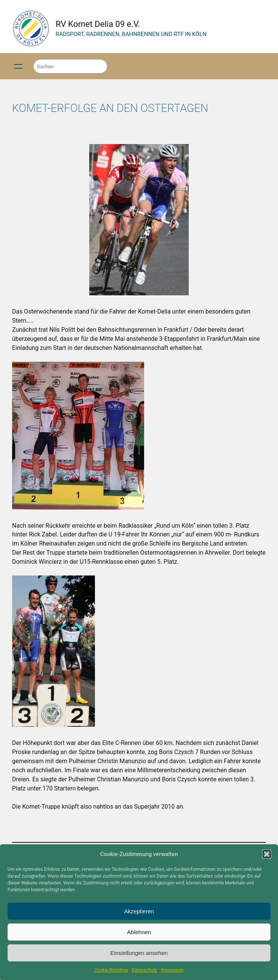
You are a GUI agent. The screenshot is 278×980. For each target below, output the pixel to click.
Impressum (172, 970)
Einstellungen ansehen (139, 953)
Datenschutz (144, 970)
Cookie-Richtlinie (111, 970)
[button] (267, 854)
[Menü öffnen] (18, 66)
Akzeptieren (139, 911)
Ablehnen (139, 932)
